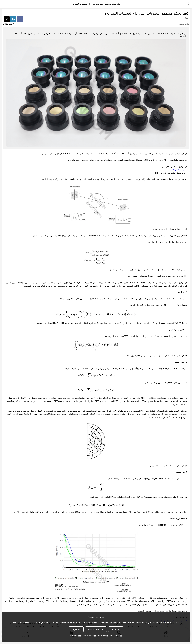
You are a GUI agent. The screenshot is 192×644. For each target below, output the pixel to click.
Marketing (75, 636)
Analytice (103, 636)
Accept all (116, 629)
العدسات (180, 170)
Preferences (89, 636)
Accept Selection (96, 629)
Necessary (116, 636)
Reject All (76, 629)
